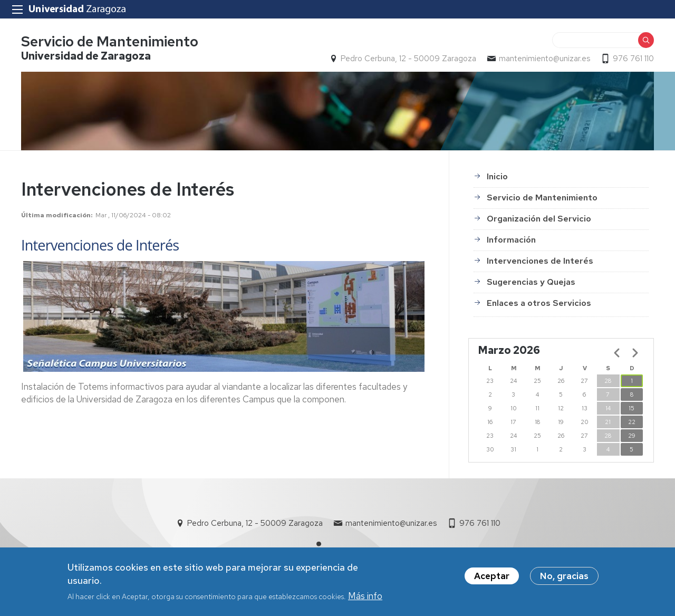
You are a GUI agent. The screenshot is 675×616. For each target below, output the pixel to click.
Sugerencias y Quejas (531, 282)
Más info (365, 599)
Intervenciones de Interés (540, 261)
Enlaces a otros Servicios (539, 303)
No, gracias (564, 579)
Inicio (497, 176)
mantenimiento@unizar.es (544, 59)
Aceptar (492, 579)
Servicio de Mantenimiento (110, 41)
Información (511, 240)
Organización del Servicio (539, 219)
